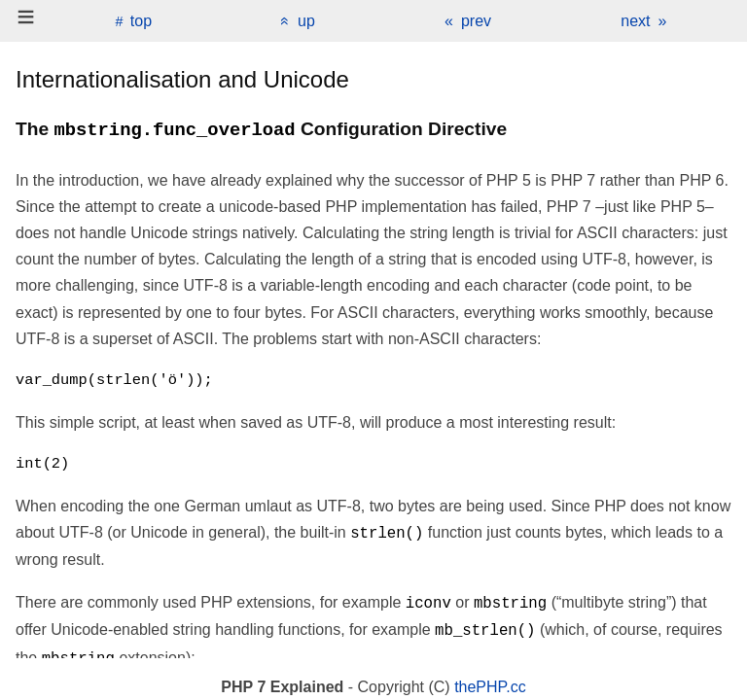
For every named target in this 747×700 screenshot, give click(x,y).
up (306, 21)
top (141, 21)
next (635, 21)
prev (476, 21)
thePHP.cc (490, 687)
